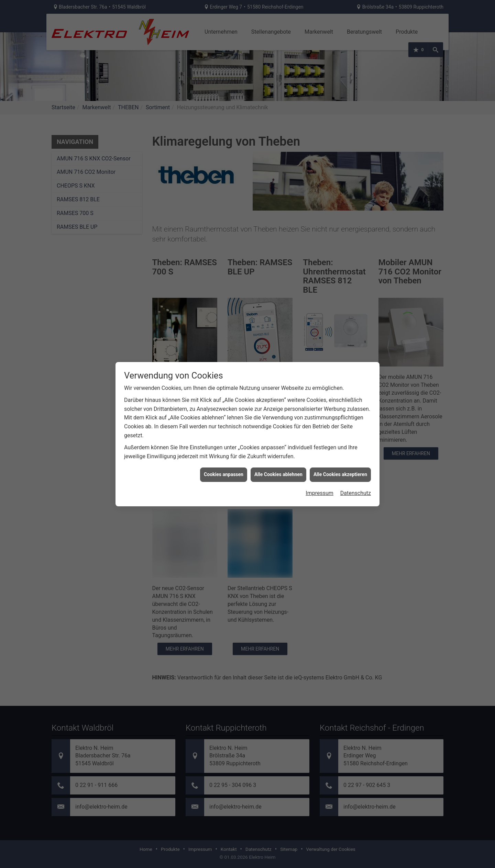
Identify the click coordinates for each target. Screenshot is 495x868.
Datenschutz (356, 481)
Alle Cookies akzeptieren (340, 462)
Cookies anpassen (224, 462)
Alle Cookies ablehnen (278, 462)
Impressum (320, 481)
